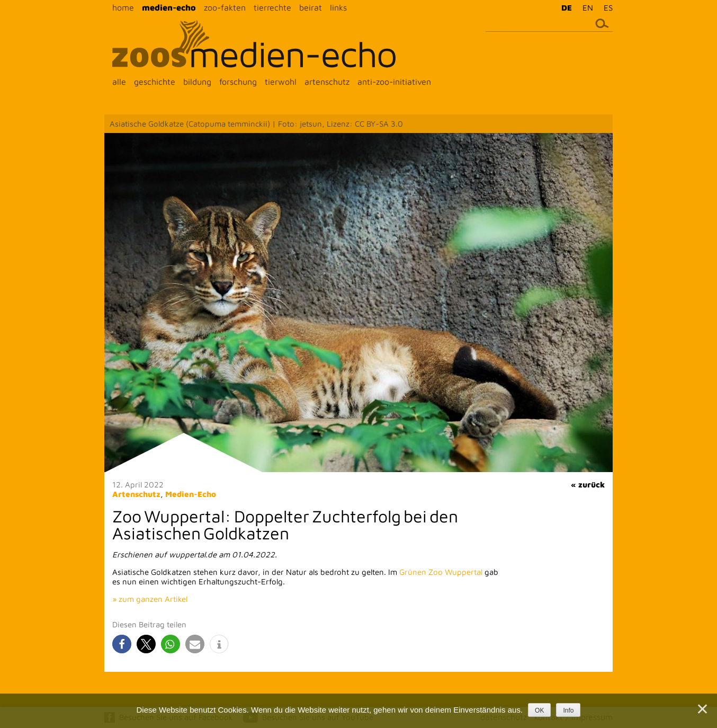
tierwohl (281, 82)
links (338, 7)
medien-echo (169, 7)
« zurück (588, 485)
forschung (238, 82)
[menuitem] (564, 7)
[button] (122, 644)
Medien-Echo (191, 494)
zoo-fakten (225, 7)
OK (539, 711)
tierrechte (272, 7)
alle (119, 82)
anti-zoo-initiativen (394, 82)
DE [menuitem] (567, 8)
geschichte (155, 82)
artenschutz (327, 82)
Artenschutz (136, 494)
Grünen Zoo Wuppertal (441, 572)
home (123, 7)
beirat (311, 7)
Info (568, 711)
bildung (197, 82)
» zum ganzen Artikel (150, 599)
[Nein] (702, 709)
